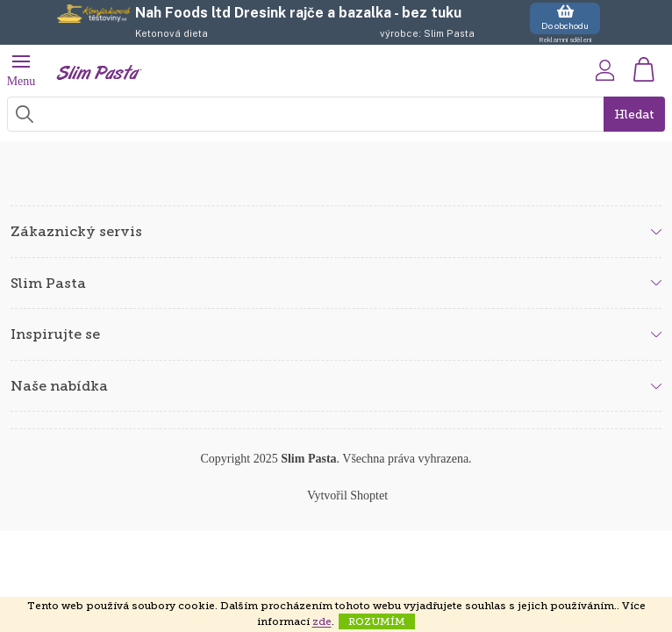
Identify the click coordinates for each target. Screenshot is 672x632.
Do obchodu (565, 17)
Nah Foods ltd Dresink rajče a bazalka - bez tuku (298, 13)
